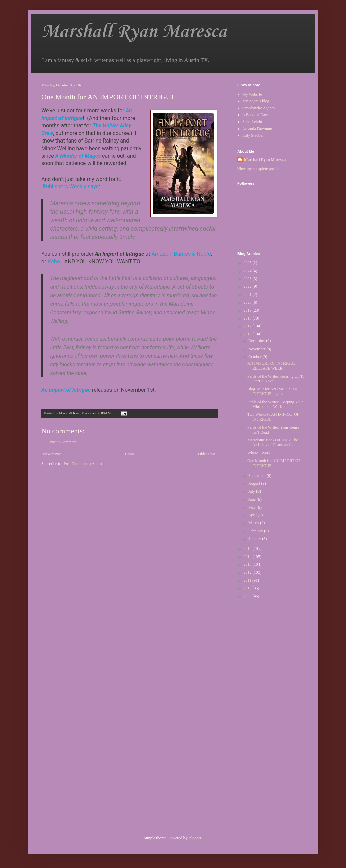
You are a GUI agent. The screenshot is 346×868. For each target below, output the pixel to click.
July (252, 491)
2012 (248, 572)
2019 (248, 310)
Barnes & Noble (192, 254)
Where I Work (259, 453)
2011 (248, 580)
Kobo (54, 262)
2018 (248, 318)
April (253, 515)
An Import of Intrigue (66, 390)
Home (130, 454)
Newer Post (52, 454)
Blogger (195, 838)
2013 (248, 564)
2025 (248, 263)
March (254, 523)
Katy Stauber (253, 135)
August (255, 483)
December (257, 341)
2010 (248, 588)
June (253, 499)
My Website (252, 94)
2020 (248, 302)
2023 (248, 279)
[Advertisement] (205, 722)
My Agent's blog (256, 101)
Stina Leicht (252, 122)
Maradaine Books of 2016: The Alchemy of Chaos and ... (273, 442)
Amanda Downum (257, 129)
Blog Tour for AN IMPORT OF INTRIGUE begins (273, 391)
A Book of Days (255, 115)
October (255, 357)
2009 (248, 596)
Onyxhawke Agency (259, 108)
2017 (248, 326)
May (253, 507)
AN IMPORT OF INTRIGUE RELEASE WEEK (271, 366)
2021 (248, 295)
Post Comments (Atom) (83, 464)
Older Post (207, 454)
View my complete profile (258, 169)
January (255, 539)
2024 (248, 271)
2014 (248, 557)
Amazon (161, 254)
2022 (248, 286)
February (256, 531)
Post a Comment (63, 442)
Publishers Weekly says (71, 187)
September (257, 476)
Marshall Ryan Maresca (134, 32)
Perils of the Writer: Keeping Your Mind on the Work (275, 404)
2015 (248, 548)
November (257, 349)
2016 (248, 334)
